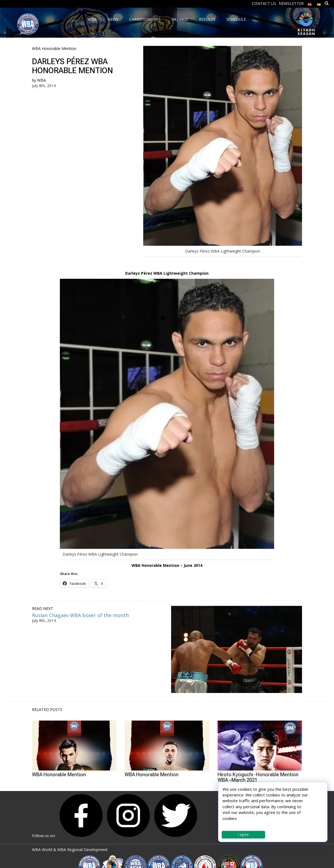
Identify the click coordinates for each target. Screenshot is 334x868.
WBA (42, 80)
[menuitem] (310, 3)
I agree (243, 835)
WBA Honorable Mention (54, 48)
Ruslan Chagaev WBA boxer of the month (80, 615)
